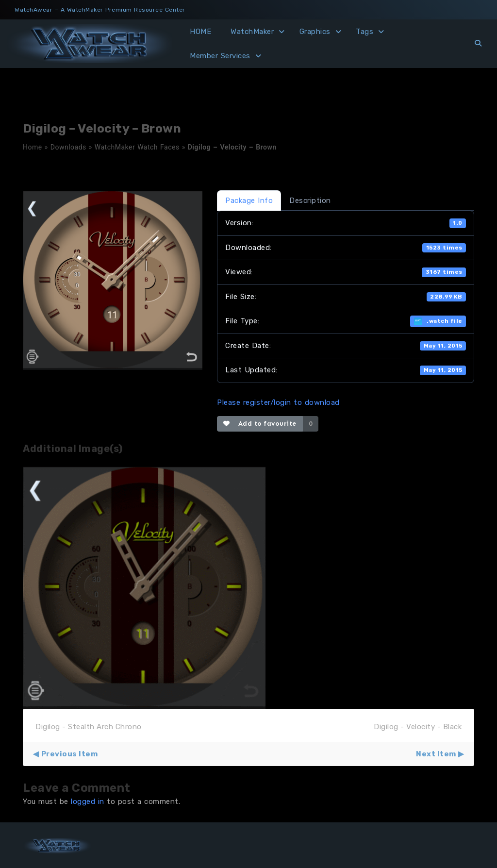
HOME (200, 32)
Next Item (436, 754)
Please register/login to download (278, 402)
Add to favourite (260, 424)
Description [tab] (310, 200)
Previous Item (70, 754)
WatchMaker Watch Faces (137, 147)
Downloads (68, 147)
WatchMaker (252, 32)
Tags (364, 32)
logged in (88, 801)
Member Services (220, 56)
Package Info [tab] (249, 200)
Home (33, 147)
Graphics (315, 32)
